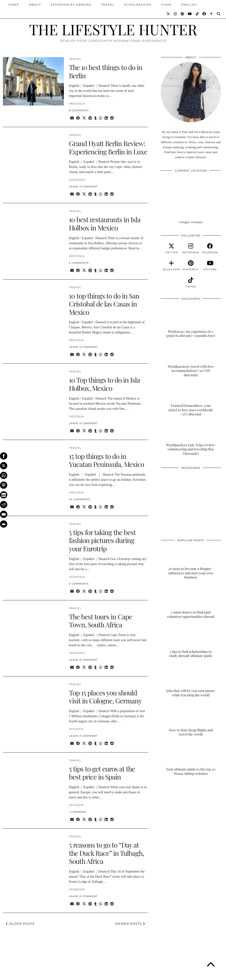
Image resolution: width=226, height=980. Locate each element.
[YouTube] (190, 14)
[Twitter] (168, 14)
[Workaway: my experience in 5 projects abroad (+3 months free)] (191, 321)
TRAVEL (108, 5)
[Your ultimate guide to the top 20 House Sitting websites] (191, 759)
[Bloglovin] (212, 14)
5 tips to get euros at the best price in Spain (102, 773)
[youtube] (210, 266)
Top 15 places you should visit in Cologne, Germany (105, 697)
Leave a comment (83, 187)
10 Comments (80, 499)
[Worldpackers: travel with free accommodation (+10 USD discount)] (191, 360)
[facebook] (210, 249)
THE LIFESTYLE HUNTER (113, 29)
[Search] (219, 14)
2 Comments (79, 263)
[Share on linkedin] (106, 118)
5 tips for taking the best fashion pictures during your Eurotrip (102, 540)
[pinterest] (191, 266)
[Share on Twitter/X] (84, 118)
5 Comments (79, 584)
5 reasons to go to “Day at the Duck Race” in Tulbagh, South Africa (106, 853)
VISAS (166, 5)
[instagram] (191, 249)
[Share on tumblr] (96, 118)
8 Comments (79, 110)
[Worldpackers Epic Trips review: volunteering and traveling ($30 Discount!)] (191, 439)
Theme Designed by (200, 975)
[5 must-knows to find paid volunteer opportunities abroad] (191, 602)
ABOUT (35, 5)
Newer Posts (130, 924)
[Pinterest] (183, 14)
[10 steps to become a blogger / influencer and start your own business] (191, 563)
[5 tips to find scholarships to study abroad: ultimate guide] (191, 641)
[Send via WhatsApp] (101, 118)
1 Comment (78, 812)
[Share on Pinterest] (90, 118)
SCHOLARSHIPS (138, 5)
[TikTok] (197, 14)
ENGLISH (189, 5)
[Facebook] (204, 14)
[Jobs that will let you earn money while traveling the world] (191, 681)
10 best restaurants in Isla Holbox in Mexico (105, 223)
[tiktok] (191, 283)
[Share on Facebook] (78, 118)
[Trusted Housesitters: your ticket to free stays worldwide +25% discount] (191, 400)
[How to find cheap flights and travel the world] (191, 720)
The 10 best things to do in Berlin (106, 71)
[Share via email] (72, 118)
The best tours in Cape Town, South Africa (100, 621)
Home (14, 5)
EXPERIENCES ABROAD (71, 5)
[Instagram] (176, 14)
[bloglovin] (172, 266)
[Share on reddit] (112, 118)
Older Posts (20, 924)
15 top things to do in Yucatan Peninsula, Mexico (106, 460)
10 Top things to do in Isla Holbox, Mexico (104, 384)
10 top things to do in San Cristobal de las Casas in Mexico (104, 304)
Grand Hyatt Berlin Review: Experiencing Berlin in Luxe (108, 147)
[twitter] (172, 249)
